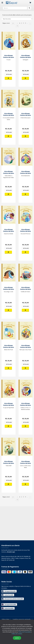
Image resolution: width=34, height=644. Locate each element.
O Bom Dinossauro (25, 118)
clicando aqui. (11, 552)
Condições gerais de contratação (22, 619)
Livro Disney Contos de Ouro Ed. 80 (9, 57)
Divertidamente (26, 176)
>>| (17, 26)
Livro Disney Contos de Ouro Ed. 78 (9, 115)
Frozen (9, 60)
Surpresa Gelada (9, 234)
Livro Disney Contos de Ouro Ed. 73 (25, 231)
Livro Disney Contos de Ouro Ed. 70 (9, 347)
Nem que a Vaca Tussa (26, 350)
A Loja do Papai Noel (8, 408)
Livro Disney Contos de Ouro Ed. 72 (9, 289)
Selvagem (25, 60)
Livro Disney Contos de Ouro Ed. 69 (25, 347)
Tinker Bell (9, 466)
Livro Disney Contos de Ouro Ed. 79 (25, 57)
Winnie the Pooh (9, 350)
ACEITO (17, 638)
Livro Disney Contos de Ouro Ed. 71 (25, 289)
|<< (13, 23)
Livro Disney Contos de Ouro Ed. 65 (25, 463)
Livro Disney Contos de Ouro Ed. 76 (9, 173)
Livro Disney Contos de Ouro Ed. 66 (9, 463)
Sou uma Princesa (25, 234)
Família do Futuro (25, 292)
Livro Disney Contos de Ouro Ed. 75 (25, 173)
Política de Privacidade (24, 632)
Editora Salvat (6, 619)
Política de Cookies (17, 634)
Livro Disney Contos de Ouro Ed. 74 (9, 231)
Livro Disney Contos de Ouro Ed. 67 (25, 405)
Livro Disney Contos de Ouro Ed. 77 (25, 115)
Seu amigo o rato (9, 292)
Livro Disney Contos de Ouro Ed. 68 (9, 405)
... (27, 23)
